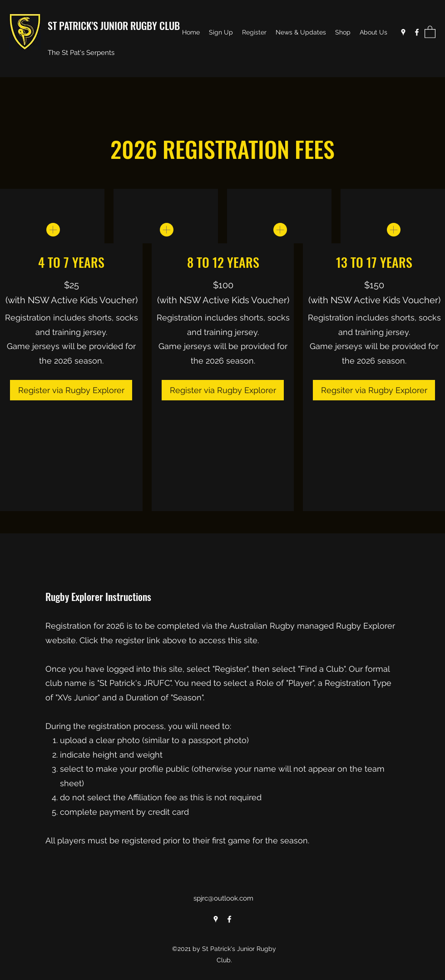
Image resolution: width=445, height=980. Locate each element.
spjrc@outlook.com (223, 898)
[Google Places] (403, 32)
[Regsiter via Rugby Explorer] (374, 390)
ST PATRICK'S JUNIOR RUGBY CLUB (114, 25)
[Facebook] (417, 32)
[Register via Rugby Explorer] (71, 390)
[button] (430, 32)
